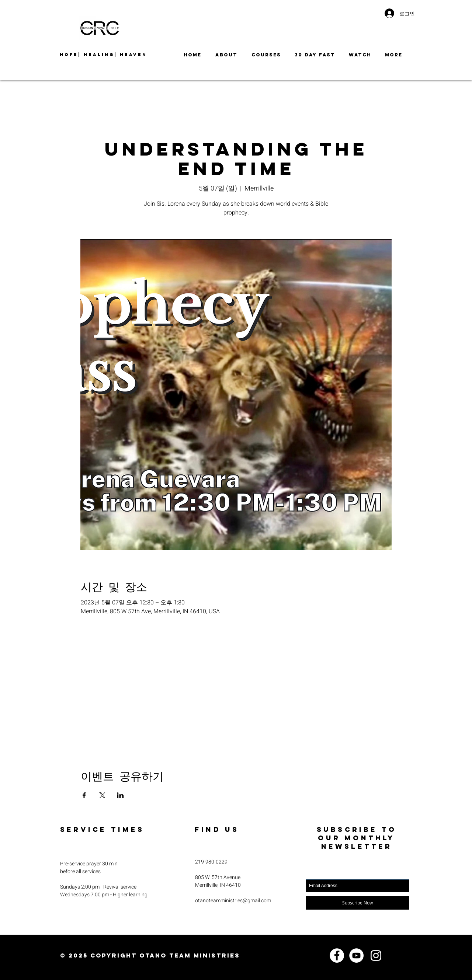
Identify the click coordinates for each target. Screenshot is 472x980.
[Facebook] (337, 955)
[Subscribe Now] (358, 903)
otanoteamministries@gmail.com (233, 901)
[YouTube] (356, 955)
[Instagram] (376, 955)
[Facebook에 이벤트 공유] (84, 795)
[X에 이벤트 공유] (102, 795)
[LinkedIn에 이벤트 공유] (120, 795)
